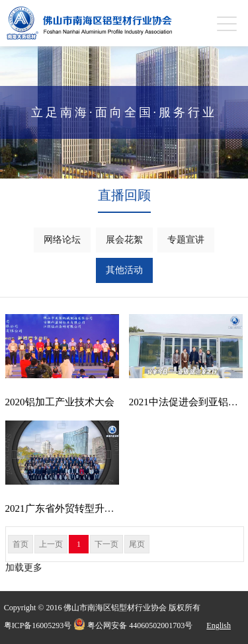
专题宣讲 (186, 240)
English (219, 625)
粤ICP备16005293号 (38, 625)
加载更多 (24, 568)
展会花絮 (124, 240)
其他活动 (124, 270)
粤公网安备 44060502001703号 (133, 624)
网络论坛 (62, 240)
